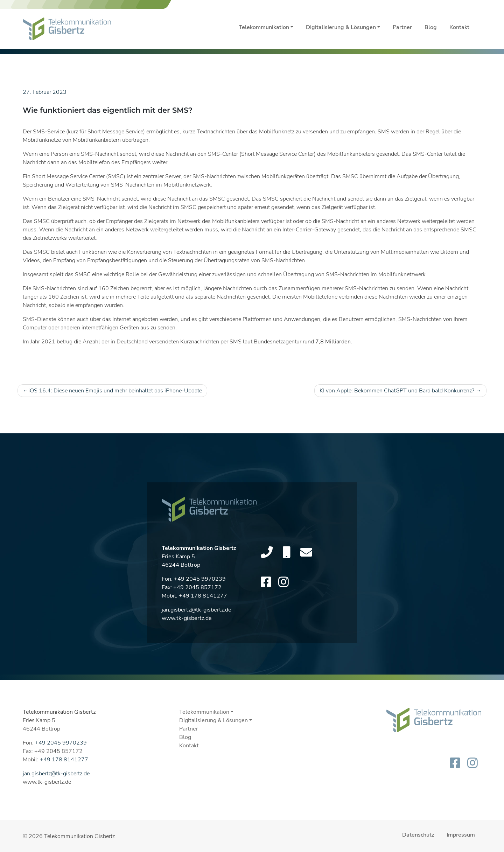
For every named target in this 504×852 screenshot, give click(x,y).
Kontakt (459, 27)
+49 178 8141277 (203, 599)
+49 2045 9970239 (200, 582)
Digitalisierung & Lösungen (341, 27)
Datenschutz (418, 835)
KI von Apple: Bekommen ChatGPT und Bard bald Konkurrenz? (397, 391)
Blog (431, 27)
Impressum (461, 835)
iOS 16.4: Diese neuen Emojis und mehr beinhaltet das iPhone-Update (115, 391)
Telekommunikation (264, 27)
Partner (402, 27)
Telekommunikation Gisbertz (79, 836)
